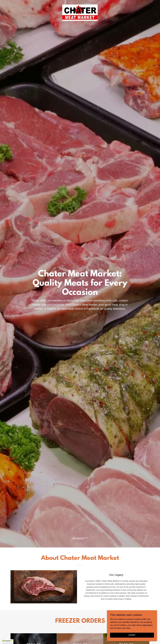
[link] (80, 15)
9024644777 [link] (80, 538)
